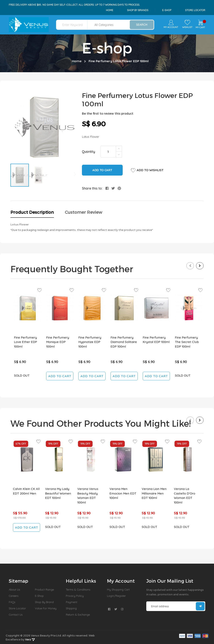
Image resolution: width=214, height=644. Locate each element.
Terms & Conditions (78, 590)
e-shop (167, 10)
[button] (38, 175)
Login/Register (116, 596)
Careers (14, 596)
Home (110, 10)
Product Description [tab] (32, 212)
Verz (30, 639)
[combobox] (74, 25)
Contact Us (16, 615)
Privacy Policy (75, 596)
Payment (71, 602)
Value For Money (46, 608)
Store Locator (195, 10)
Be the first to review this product (108, 113)
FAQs (12, 602)
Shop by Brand (44, 602)
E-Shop (39, 596)
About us (14, 590)
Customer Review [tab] (83, 212)
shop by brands (138, 10)
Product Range (44, 590)
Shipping (71, 608)
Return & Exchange (78, 615)
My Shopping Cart (118, 590)
